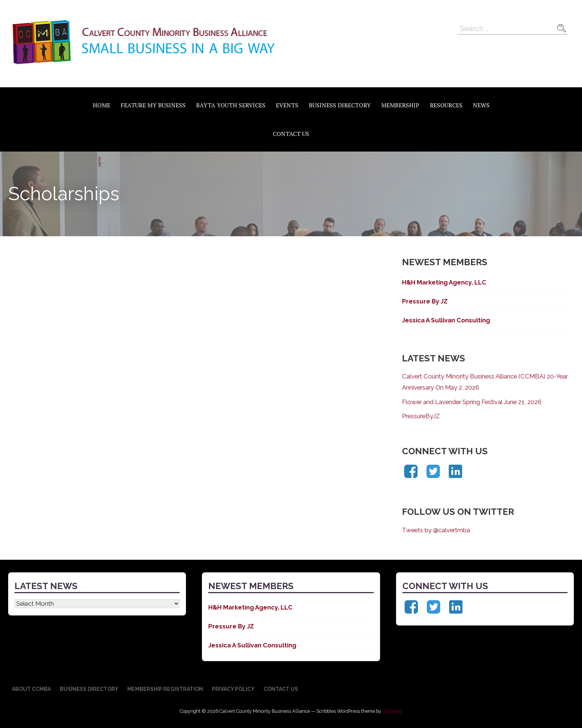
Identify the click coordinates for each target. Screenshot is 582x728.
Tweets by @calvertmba (436, 530)
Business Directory (340, 105)
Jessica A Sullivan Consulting (446, 320)
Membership (400, 105)
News (481, 105)
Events (287, 105)
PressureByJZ (421, 416)
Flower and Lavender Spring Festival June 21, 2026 (472, 402)
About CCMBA (31, 689)
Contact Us (291, 134)
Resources (446, 105)
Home (102, 105)
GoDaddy (392, 711)
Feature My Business (153, 105)
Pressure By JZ (425, 301)
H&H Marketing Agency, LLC (444, 282)
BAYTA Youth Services (231, 105)
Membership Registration (165, 689)
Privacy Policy (233, 689)
